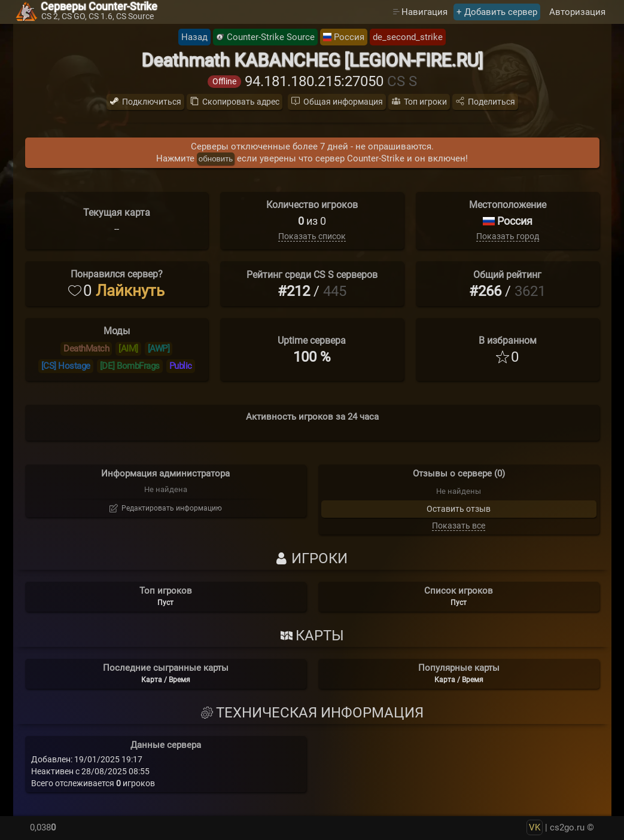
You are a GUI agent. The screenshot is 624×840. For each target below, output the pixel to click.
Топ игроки (425, 102)
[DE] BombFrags (130, 366)
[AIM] (128, 349)
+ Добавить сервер (497, 12)
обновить (216, 159)
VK (535, 827)
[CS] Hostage (66, 366)
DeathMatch (86, 349)
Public (181, 366)
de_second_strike (408, 37)
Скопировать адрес (241, 102)
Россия (349, 37)
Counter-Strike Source (271, 37)
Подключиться (152, 102)
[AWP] (159, 349)
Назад (194, 37)
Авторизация (577, 12)
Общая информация (343, 102)
